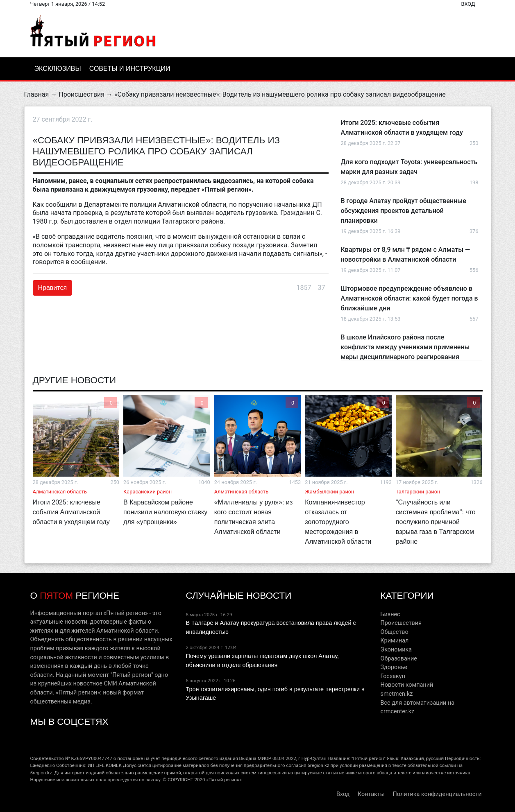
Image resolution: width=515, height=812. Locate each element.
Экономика (396, 650)
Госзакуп (392, 676)
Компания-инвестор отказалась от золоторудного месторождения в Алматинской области (338, 522)
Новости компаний (407, 685)
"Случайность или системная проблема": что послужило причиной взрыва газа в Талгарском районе (436, 522)
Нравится (53, 288)
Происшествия (82, 94)
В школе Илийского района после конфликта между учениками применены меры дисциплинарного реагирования (405, 347)
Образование (398, 659)
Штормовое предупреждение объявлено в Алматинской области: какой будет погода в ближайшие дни (410, 298)
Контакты (371, 794)
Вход (468, 4)
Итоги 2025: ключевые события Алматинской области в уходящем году (71, 512)
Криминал (394, 641)
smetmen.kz (396, 694)
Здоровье (394, 667)
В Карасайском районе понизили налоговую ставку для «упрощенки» (165, 512)
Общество (394, 632)
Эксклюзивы (58, 69)
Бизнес (390, 614)
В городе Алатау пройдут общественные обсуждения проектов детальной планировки (404, 211)
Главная (37, 94)
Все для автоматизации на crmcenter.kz (417, 707)
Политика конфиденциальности (437, 794)
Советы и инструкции (130, 69)
